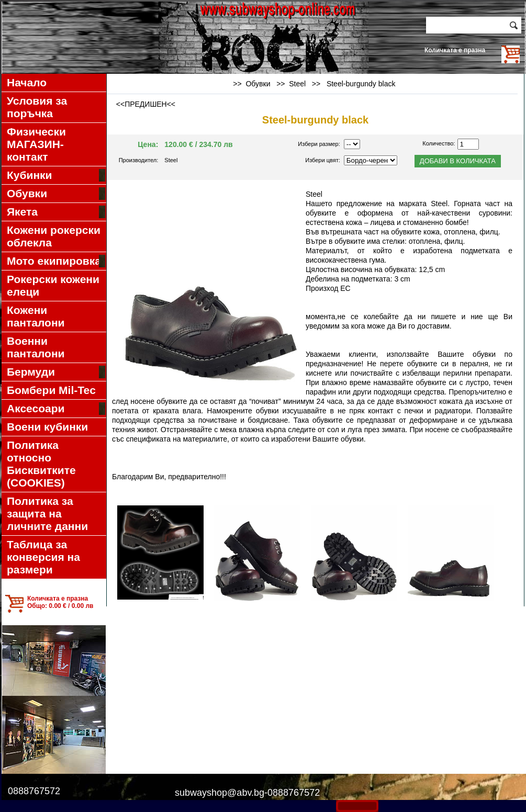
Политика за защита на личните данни (47, 514)
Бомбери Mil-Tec (51, 390)
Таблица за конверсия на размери (43, 557)
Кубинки (56, 175)
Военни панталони (36, 347)
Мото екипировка (56, 261)
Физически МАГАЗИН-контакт (36, 144)
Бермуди (56, 372)
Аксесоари (56, 409)
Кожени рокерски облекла (54, 236)
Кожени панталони (36, 316)
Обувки (56, 194)
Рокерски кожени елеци (53, 285)
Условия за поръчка (37, 107)
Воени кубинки (47, 427)
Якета (56, 212)
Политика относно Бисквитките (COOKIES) (41, 464)
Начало (27, 82)
